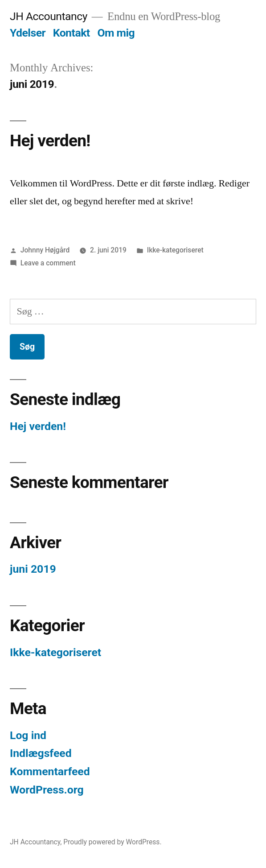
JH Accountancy (49, 16)
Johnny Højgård (45, 250)
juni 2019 (33, 569)
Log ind (28, 735)
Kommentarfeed (50, 771)
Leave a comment (48, 263)
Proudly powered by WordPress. (112, 842)
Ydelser (28, 33)
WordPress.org (47, 790)
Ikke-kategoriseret (175, 250)
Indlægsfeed (41, 753)
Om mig (116, 33)
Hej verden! (50, 141)
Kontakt (72, 33)
